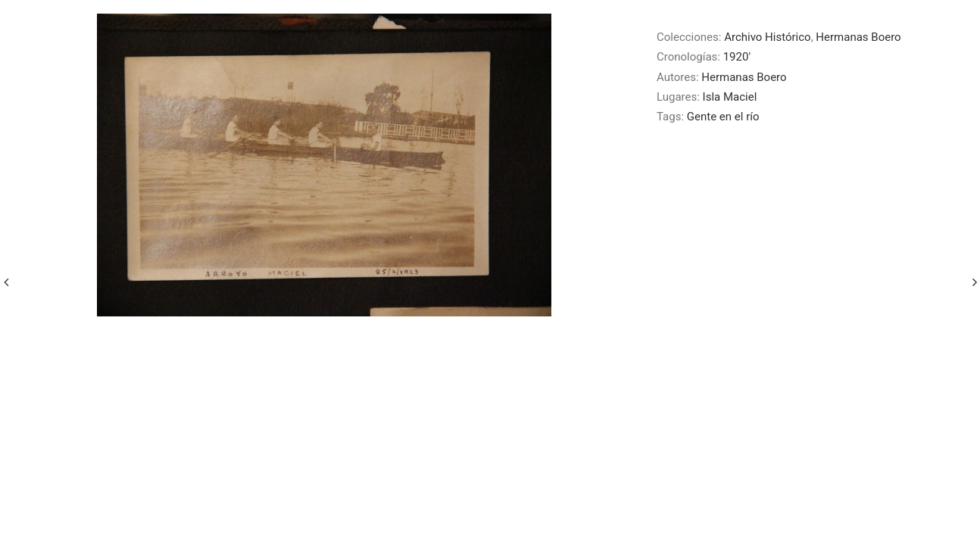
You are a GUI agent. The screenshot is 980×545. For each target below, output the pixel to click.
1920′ (737, 57)
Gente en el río (723, 117)
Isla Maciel (730, 97)
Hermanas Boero (858, 37)
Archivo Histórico (767, 37)
